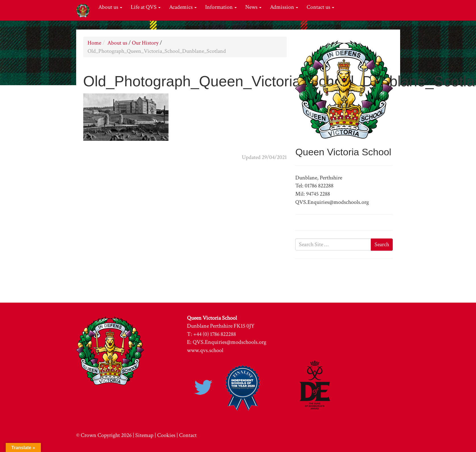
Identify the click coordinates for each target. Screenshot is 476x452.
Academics (183, 7)
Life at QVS (146, 7)
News (253, 7)
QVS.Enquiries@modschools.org (229, 342)
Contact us (320, 7)
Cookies (166, 435)
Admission (284, 7)
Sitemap (144, 435)
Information (221, 7)
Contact (188, 435)
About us (110, 7)
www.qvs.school (205, 350)
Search (382, 244)
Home (94, 43)
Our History (145, 43)
